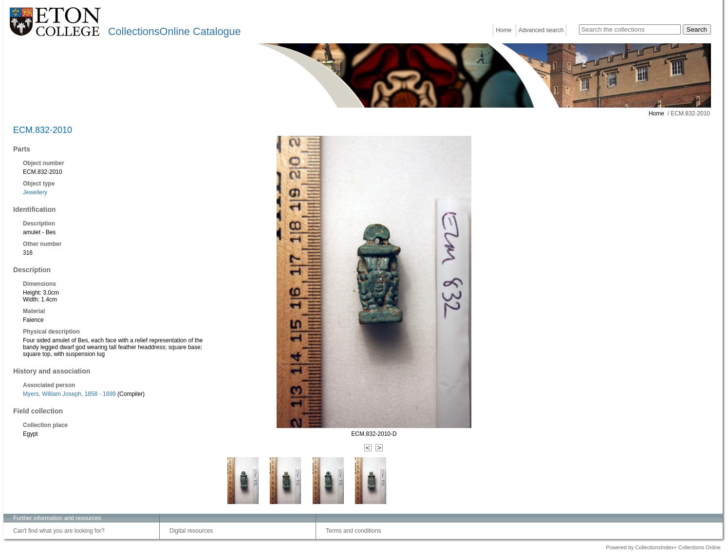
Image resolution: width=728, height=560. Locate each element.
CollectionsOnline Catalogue (174, 31)
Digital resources (191, 531)
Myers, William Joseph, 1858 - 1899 (69, 394)
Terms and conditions (353, 531)
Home (504, 30)
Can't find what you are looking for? (59, 531)
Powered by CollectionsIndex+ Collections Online (663, 547)
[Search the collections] (630, 29)
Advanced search (541, 30)
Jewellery (35, 192)
